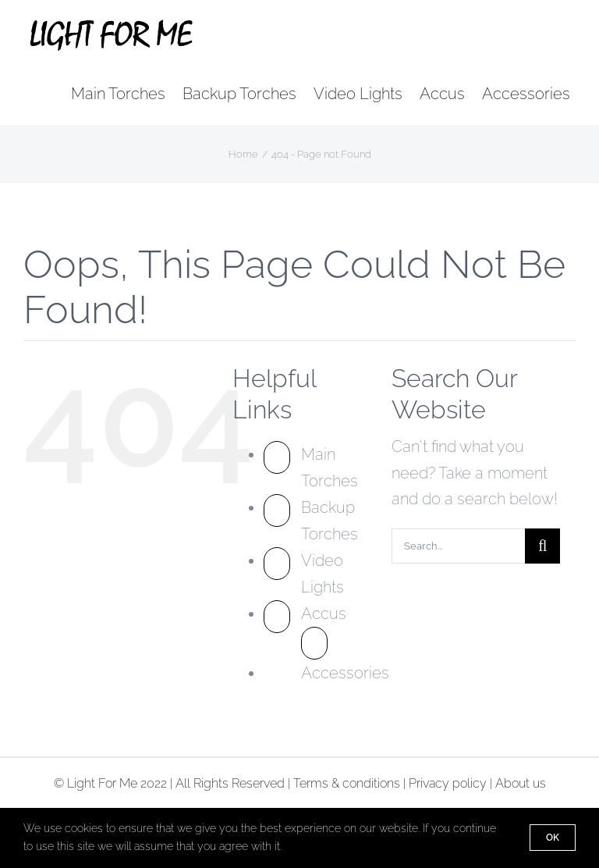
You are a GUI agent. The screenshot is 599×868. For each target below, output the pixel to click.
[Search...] (458, 546)
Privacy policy (448, 783)
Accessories (345, 673)
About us (521, 783)
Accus (324, 614)
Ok (553, 838)
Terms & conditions (347, 783)
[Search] (542, 546)
